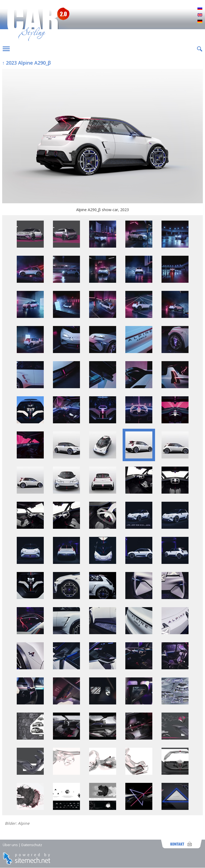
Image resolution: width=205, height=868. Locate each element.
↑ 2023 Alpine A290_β (26, 63)
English (200, 15)
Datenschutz (32, 845)
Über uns (10, 845)
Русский (200, 9)
